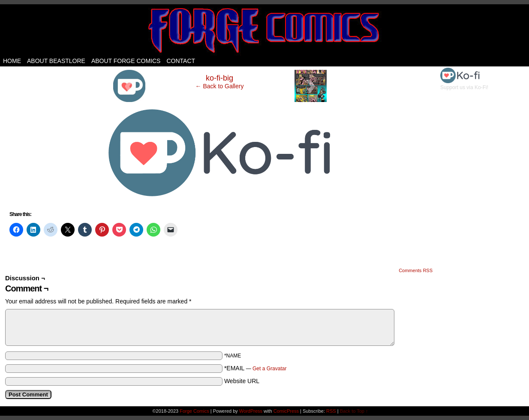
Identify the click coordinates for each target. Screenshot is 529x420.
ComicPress (286, 411)
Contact (181, 61)
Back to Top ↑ (354, 411)
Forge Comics (265, 30)
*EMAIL (255, 368)
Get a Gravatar (269, 369)
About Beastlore (56, 61)
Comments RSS (416, 270)
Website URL (242, 381)
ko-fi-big (219, 78)
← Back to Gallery (220, 86)
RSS (331, 411)
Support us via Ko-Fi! (464, 84)
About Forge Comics (126, 61)
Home (12, 61)
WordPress (251, 411)
